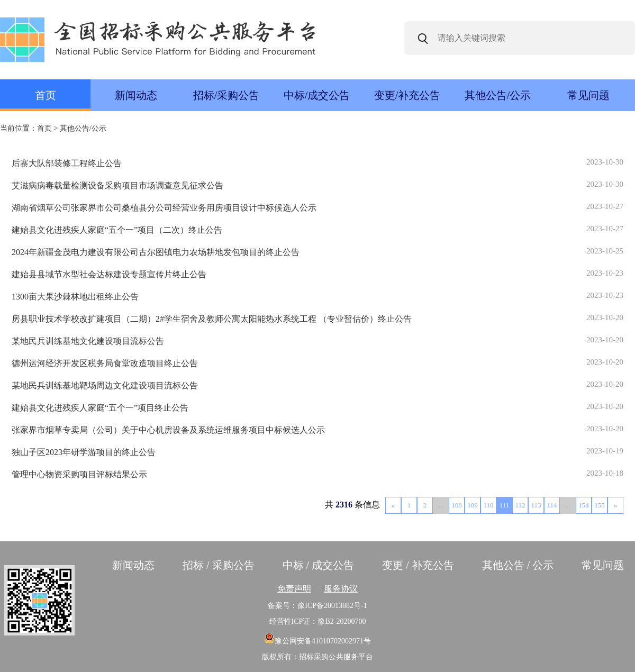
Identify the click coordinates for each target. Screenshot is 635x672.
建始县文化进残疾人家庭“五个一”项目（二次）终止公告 (117, 230)
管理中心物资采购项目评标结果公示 (79, 474)
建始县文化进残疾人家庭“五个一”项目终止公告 (100, 408)
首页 (46, 95)
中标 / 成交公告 (319, 565)
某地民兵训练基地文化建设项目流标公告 (88, 341)
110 (488, 505)
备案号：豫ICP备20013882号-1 (317, 606)
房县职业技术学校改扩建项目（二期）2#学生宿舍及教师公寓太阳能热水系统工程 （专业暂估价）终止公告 (212, 319)
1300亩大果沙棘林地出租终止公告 (75, 297)
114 (552, 505)
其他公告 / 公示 (518, 565)
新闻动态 (136, 95)
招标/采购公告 (226, 95)
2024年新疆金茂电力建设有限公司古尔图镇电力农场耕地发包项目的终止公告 (156, 252)
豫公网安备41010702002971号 (317, 641)
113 (536, 505)
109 (473, 505)
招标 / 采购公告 (219, 565)
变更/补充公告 (407, 95)
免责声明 (294, 589)
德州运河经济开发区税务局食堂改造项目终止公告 (105, 363)
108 (457, 505)
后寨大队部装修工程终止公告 (67, 163)
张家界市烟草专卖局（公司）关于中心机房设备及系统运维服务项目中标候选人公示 (168, 430)
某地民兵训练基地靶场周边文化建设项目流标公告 (105, 385)
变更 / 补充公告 (418, 565)
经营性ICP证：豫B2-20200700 (318, 621)
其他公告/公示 (498, 95)
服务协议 (341, 589)
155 (600, 505)
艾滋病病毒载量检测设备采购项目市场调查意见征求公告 (117, 185)
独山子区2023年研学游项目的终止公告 (84, 452)
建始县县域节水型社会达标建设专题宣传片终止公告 (109, 274)
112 (520, 505)
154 (584, 505)
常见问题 (588, 95)
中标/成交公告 (317, 95)
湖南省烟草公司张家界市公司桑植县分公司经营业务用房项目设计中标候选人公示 (164, 208)
